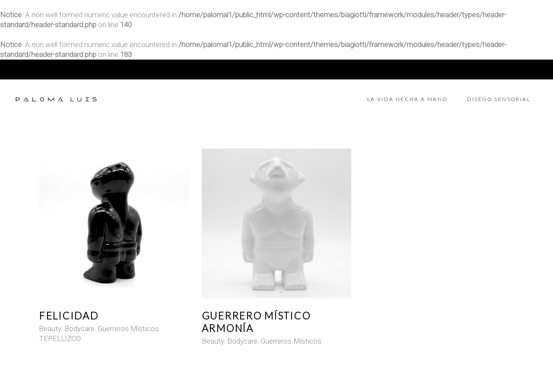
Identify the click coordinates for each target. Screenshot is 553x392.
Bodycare (79, 329)
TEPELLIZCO (60, 338)
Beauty (50, 329)
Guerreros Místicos (128, 329)
